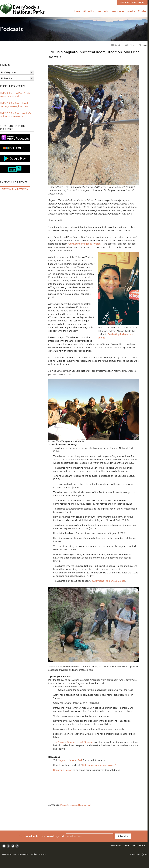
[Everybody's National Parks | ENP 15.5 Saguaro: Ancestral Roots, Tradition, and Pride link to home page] (22, 9)
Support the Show (132, 3)
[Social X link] (8, 846)
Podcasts (103, 11)
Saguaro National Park (70, 760)
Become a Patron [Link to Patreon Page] (15, 189)
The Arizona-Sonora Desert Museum (73, 742)
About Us (89, 11)
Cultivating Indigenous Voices (85, 244)
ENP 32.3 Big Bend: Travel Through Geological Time (14, 105)
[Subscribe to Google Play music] (15, 158)
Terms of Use (130, 845)
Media (131, 11)
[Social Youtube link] (4, 846)
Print (132, 45)
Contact (143, 11)
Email (118, 45)
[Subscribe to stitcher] (15, 148)
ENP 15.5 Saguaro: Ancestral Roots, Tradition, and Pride (94, 52)
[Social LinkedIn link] (17, 846)
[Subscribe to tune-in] (15, 169)
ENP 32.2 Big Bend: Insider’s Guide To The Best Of (15, 115)
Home (76, 11)
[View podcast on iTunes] (15, 137)
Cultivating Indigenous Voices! (99, 765)
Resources (118, 11)
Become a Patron (63, 770)
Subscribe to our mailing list (42, 836)
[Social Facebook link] (13, 846)
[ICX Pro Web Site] (139, 854)
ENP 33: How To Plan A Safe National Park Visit (15, 95)
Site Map (142, 845)
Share (145, 45)
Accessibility (116, 845)
